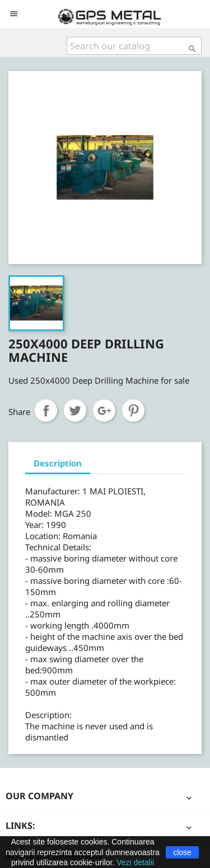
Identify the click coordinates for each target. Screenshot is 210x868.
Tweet (75, 411)
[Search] (134, 46)
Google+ (104, 411)
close (182, 852)
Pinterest (133, 411)
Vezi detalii (135, 862)
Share (46, 411)
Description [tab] (58, 463)
